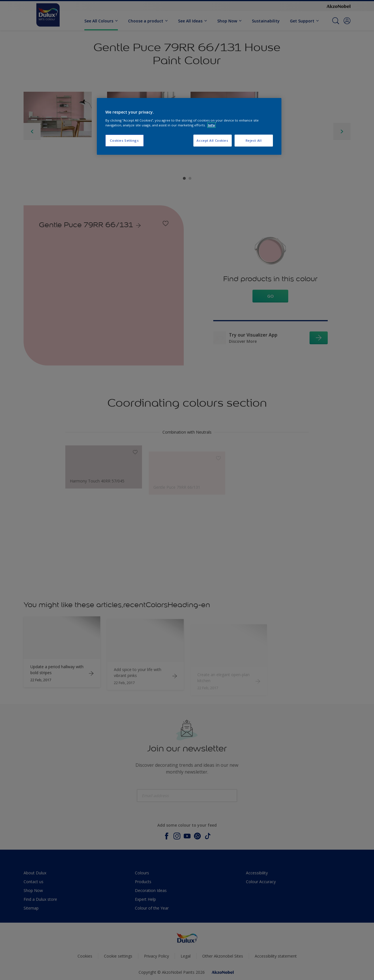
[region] (189, 126)
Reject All (254, 140)
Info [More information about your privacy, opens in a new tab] (211, 125)
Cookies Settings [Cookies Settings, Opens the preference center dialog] (124, 140)
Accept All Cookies (212, 140)
